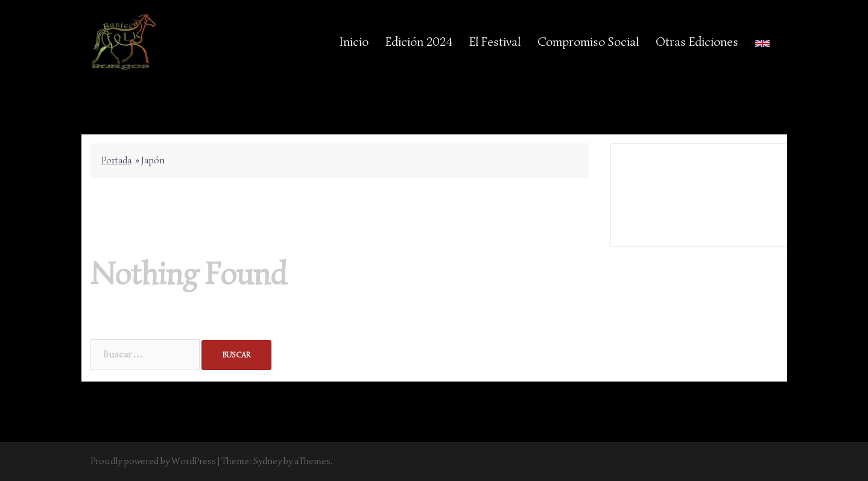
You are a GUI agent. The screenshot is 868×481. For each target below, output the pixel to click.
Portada (116, 160)
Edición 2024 (419, 42)
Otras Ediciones (697, 42)
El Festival (495, 42)
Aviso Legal (698, 186)
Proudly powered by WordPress (153, 461)
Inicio (354, 42)
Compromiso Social (588, 42)
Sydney (268, 461)
